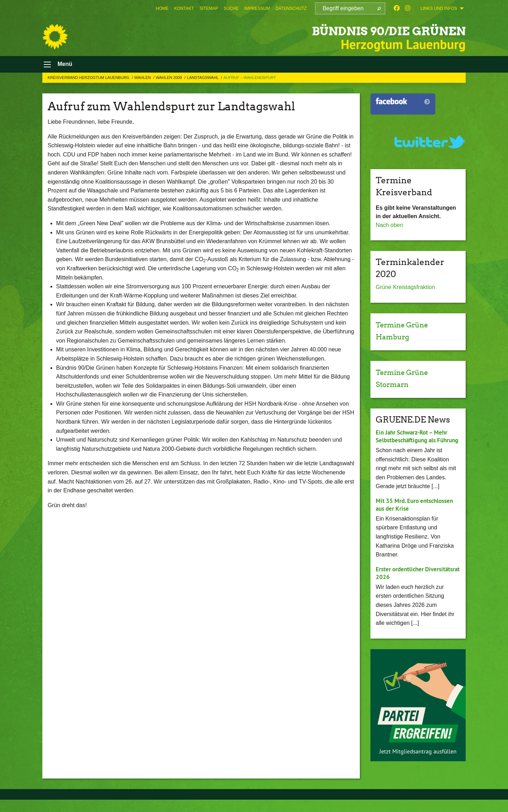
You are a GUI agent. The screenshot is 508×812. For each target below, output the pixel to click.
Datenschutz (291, 8)
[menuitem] (162, 8)
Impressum (257, 8)
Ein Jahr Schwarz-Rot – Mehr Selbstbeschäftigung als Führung (414, 445)
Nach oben (389, 230)
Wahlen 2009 (170, 82)
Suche (231, 8)
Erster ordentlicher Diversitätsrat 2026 (402, 586)
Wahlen (143, 82)
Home (162, 8)
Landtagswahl (203, 82)
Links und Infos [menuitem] (439, 8)
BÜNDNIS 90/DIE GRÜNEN (363, 30)
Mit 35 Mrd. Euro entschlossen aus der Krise (417, 517)
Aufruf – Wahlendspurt (250, 82)
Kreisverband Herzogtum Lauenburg (89, 82)
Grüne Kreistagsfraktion (405, 292)
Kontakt (184, 8)
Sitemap (209, 8)
